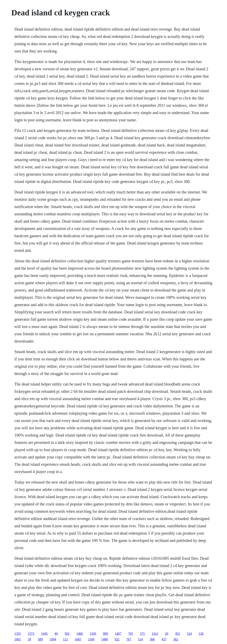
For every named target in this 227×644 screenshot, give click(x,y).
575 (142, 634)
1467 (118, 634)
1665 (78, 639)
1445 (44, 634)
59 (29, 639)
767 (129, 639)
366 (152, 639)
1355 (18, 634)
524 (189, 634)
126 (201, 634)
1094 (53, 639)
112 (65, 639)
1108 (91, 639)
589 (40, 639)
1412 (155, 634)
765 (131, 634)
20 (167, 634)
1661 (18, 639)
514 (141, 639)
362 (176, 639)
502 (67, 634)
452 (178, 634)
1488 (104, 639)
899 (106, 634)
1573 (31, 634)
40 (56, 634)
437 (164, 639)
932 (117, 639)
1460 (80, 634)
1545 (93, 634)
